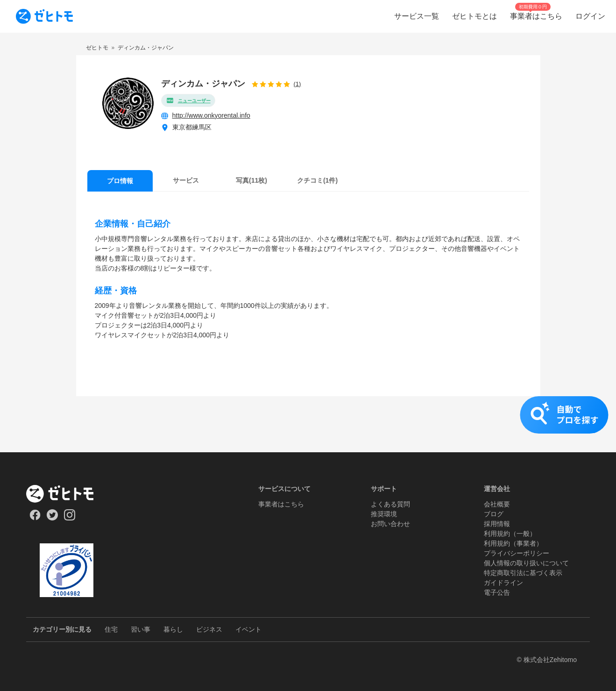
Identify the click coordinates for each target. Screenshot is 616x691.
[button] (308, 424)
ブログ (494, 514)
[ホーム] (67, 494)
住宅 (111, 629)
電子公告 (497, 592)
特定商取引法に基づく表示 (523, 573)
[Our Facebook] (35, 518)
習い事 (141, 629)
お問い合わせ (390, 524)
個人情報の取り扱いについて (526, 563)
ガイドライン (503, 583)
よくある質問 (390, 504)
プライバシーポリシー (517, 553)
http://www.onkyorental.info (211, 115)
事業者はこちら (281, 504)
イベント (248, 629)
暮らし (173, 629)
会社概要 (497, 504)
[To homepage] (44, 16)
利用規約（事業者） (513, 543)
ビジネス (209, 629)
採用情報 (497, 524)
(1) (297, 84)
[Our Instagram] (70, 518)
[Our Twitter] (52, 518)
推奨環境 (384, 514)
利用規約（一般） (510, 534)
